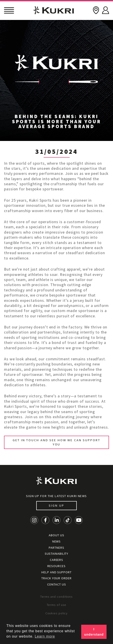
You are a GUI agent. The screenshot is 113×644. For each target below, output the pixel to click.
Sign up (56, 505)
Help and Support (56, 572)
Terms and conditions (56, 597)
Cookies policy (57, 613)
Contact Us (57, 584)
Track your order (56, 578)
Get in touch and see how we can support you (56, 442)
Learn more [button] (45, 636)
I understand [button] (94, 632)
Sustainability (57, 554)
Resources (56, 566)
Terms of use (57, 605)
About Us (56, 535)
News (57, 541)
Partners (56, 548)
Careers (56, 560)
